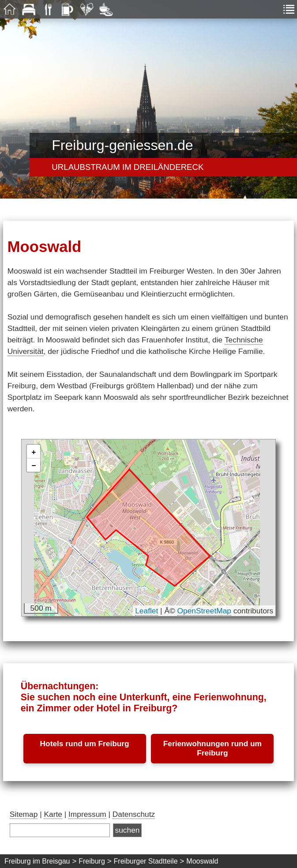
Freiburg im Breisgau (37, 861)
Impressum (87, 814)
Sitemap (24, 814)
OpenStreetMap (204, 611)
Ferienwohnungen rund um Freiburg (212, 748)
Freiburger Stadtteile (146, 861)
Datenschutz (134, 814)
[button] (34, 452)
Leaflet (147, 611)
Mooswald (202, 861)
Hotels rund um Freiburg (85, 744)
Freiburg (92, 861)
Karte (53, 814)
